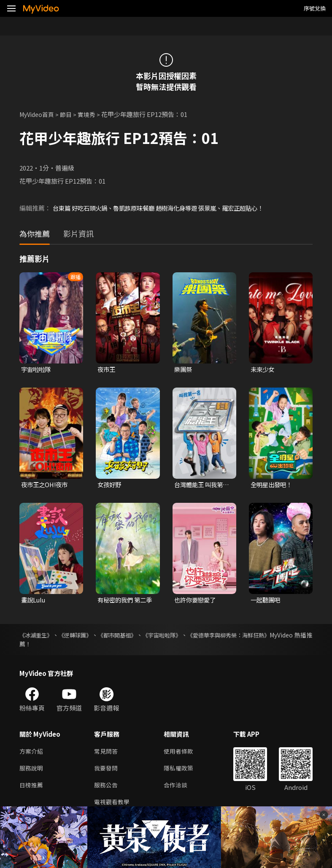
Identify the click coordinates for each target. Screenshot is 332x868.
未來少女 (263, 370)
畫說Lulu (34, 601)
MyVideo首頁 (39, 114)
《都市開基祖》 (125, 636)
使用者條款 (182, 753)
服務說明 (32, 771)
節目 (70, 114)
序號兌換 (315, 8)
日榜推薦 (32, 788)
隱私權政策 (182, 771)
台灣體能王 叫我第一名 (200, 486)
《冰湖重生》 (37, 636)
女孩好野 (110, 485)
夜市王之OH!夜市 (46, 485)
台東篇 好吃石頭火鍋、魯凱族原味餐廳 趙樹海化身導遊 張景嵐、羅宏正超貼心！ (165, 208)
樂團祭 (184, 370)
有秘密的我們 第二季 (123, 601)
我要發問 (107, 771)
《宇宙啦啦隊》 (173, 636)
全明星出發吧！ (273, 485)
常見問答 (107, 753)
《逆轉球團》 (80, 636)
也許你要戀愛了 (196, 601)
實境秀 (92, 114)
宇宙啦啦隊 (37, 370)
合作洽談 (179, 788)
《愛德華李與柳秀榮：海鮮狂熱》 (245, 636)
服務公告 (107, 788)
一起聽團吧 (266, 601)
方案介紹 (32, 753)
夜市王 (107, 370)
